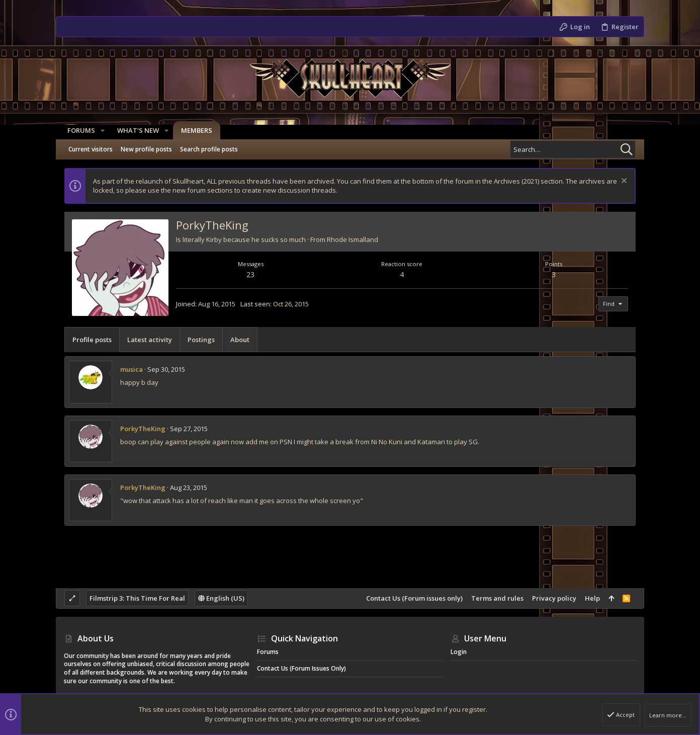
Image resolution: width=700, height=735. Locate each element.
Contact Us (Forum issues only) (414, 598)
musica (132, 369)
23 (250, 274)
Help (592, 598)
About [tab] (240, 340)
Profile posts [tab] (92, 340)
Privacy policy (554, 598)
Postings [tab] (201, 340)
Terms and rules (497, 598)
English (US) (221, 598)
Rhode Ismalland (353, 239)
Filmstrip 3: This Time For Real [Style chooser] (137, 598)
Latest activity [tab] (150, 340)
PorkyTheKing (143, 429)
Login (459, 652)
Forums (268, 652)
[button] (99, 131)
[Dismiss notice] (623, 182)
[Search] (573, 149)
